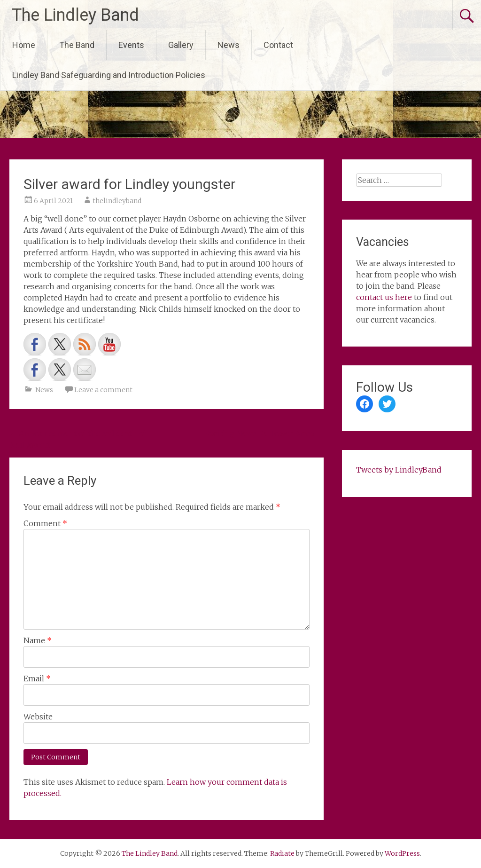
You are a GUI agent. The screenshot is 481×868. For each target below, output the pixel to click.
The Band (77, 45)
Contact (278, 45)
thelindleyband (117, 201)
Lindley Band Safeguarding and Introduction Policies (109, 75)
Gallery (181, 45)
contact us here (384, 297)
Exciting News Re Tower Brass (264, 434)
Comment (45, 523)
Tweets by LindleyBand (399, 470)
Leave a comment (103, 390)
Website (38, 717)
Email (37, 679)
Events (131, 45)
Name (38, 640)
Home (24, 45)
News (229, 45)
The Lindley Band (75, 15)
